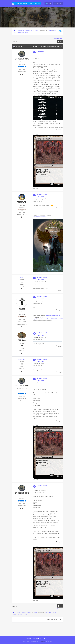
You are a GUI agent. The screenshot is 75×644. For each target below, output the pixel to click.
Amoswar (50, 30)
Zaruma (22, 340)
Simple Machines (44, 639)
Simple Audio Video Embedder (30, 641)
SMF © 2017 (36, 639)
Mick (22, 277)
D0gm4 (55, 30)
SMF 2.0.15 (29, 639)
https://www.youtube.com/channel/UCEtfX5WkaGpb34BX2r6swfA (50, 319)
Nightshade (22, 359)
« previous (57, 39)
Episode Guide (22, 59)
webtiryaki (49, 641)
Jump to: (48, 619)
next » (62, 39)
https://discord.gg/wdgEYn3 (40, 217)
